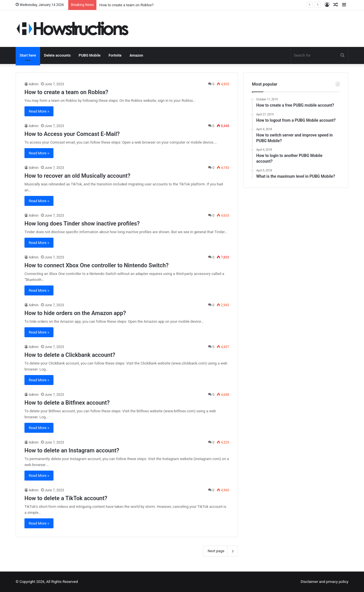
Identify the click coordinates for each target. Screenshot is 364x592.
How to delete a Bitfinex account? (67, 403)
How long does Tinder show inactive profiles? (82, 223)
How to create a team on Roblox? (126, 5)
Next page (221, 551)
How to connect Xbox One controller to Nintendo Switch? (97, 265)
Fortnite (115, 55)
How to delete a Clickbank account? (70, 355)
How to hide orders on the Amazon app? (75, 313)
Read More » (39, 111)
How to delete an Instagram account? (72, 450)
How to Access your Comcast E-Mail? (72, 134)
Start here (28, 55)
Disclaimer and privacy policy (324, 582)
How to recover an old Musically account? (77, 176)
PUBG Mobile (90, 55)
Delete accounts (57, 55)
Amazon (136, 55)
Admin (34, 84)
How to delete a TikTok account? (66, 498)
